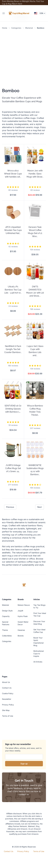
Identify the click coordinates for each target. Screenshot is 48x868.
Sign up (24, 764)
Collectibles (7, 636)
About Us (6, 682)
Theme (5, 630)
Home (5, 28)
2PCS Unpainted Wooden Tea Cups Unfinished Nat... (13, 230)
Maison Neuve (24, 605)
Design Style (7, 611)
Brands (21, 636)
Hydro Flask (23, 616)
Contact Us (7, 688)
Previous (10, 507)
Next (40, 507)
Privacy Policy (8, 705)
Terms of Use (8, 716)
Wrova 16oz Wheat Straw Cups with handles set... (13, 174)
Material (29, 28)
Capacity (6, 616)
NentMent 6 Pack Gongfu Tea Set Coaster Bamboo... (13, 349)
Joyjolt (20, 611)
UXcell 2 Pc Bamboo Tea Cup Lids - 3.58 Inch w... (13, 290)
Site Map (6, 710)
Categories (16, 28)
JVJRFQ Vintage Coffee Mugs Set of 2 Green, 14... (13, 468)
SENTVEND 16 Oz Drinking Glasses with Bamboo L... (13, 409)
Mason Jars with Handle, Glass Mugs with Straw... (35, 174)
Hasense (21, 630)
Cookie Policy (8, 693)
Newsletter (7, 699)
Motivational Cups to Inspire (39, 654)
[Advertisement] (24, 54)
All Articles (38, 662)
